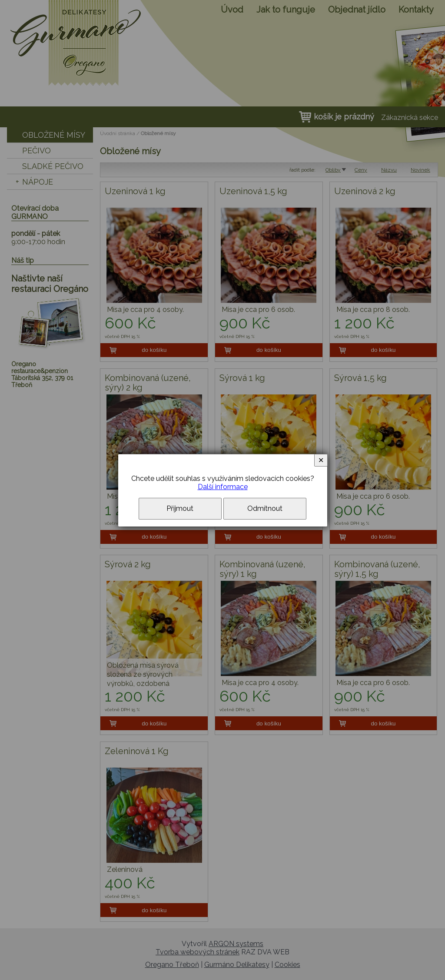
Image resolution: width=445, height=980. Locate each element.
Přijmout (180, 508)
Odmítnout (265, 508)
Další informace (223, 487)
